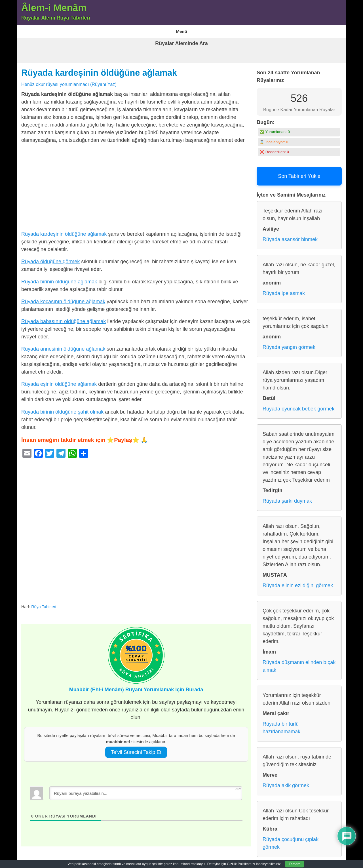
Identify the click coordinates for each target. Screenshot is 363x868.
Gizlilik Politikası (165, 29)
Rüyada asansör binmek (290, 236)
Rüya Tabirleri (199, 29)
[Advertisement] (136, 185)
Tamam (295, 864)
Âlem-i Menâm (54, 8)
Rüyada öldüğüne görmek (50, 258)
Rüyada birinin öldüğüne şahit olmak (62, 408)
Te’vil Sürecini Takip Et (136, 749)
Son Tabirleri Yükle (299, 173)
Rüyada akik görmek (286, 782)
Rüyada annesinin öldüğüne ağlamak (63, 345)
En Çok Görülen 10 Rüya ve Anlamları (112, 29)
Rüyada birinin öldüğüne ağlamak (59, 278)
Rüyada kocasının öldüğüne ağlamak (63, 298)
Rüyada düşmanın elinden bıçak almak (299, 663)
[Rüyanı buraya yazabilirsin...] (146, 789)
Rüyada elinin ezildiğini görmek (298, 582)
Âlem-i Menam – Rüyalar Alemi (47, 29)
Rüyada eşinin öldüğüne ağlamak (59, 381)
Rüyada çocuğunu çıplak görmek (291, 840)
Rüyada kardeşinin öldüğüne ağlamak (99, 69)
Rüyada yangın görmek (289, 344)
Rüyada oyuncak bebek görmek (298, 405)
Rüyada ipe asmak (284, 290)
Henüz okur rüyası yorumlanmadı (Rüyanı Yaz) (69, 81)
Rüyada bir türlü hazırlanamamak (281, 724)
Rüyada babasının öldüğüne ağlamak (64, 318)
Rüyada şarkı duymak (287, 498)
